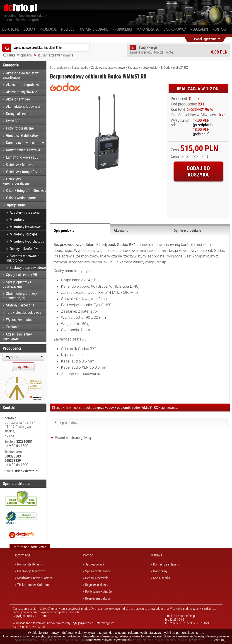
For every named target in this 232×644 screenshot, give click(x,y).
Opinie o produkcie (187, 231)
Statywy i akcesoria (20, 305)
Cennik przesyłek (97, 578)
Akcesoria (121, 231)
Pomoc (88, 555)
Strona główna (59, 68)
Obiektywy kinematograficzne (16, 181)
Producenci (122, 29)
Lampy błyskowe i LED (22, 157)
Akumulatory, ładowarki (23, 107)
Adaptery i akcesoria (25, 212)
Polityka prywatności (99, 592)
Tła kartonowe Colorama (34, 585)
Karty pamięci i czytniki (23, 150)
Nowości (68, 29)
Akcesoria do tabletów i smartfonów (22, 75)
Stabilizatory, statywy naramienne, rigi (20, 296)
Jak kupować (175, 29)
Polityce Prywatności (115, 640)
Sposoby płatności (97, 571)
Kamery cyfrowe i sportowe (26, 143)
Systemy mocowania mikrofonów (23, 258)
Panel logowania (205, 38)
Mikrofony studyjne (24, 234)
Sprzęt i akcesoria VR (22, 275)
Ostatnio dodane (94, 29)
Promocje (48, 29)
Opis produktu (64, 231)
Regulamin (199, 29)
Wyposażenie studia (21, 320)
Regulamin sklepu (97, 585)
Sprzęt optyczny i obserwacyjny (17, 284)
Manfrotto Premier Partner (35, 578)
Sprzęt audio (80, 68)
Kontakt (220, 29)
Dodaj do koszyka (198, 171)
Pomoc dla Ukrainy (29, 564)
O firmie (157, 555)
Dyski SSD (13, 121)
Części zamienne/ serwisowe (17, 336)
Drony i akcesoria (19, 114)
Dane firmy (160, 571)
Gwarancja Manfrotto (31, 571)
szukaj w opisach (19, 55)
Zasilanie (13, 327)
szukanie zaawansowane (55, 55)
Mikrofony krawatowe (25, 227)
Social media (162, 578)
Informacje (23, 555)
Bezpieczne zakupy (98, 598)
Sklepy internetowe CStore (29, 627)
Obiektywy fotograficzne (24, 172)
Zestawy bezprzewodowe (108, 68)
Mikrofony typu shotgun (27, 241)
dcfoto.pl (11, 29)
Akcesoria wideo (18, 99)
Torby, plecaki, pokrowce (24, 312)
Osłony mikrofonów (24, 249)
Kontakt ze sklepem (166, 564)
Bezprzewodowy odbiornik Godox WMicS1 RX (158, 68)
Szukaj (29, 29)
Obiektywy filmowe (20, 165)
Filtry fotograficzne (20, 128)
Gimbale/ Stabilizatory (22, 136)
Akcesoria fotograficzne (23, 85)
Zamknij (220, 640)
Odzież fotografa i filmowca (26, 191)
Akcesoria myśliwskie (22, 92)
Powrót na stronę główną (73, 438)
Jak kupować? (95, 564)
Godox (194, 99)
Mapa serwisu (148, 29)
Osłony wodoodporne (21, 198)
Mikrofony (17, 220)
